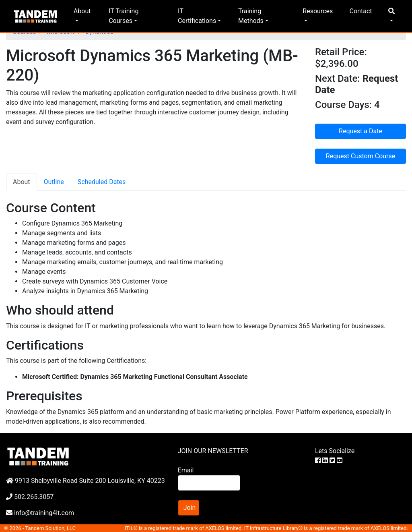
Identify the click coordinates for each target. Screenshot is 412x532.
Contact (361, 11)
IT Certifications (197, 16)
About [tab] (22, 182)
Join (190, 508)
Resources (318, 11)
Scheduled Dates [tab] (102, 182)
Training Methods (251, 16)
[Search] (209, 483)
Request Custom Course (360, 156)
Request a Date (360, 131)
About (82, 11)
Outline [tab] (54, 182)
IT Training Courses (124, 16)
